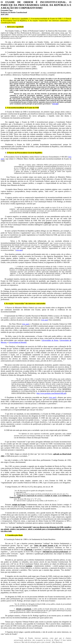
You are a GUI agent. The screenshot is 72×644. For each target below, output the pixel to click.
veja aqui (55, 104)
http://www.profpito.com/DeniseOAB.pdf (51, 393)
